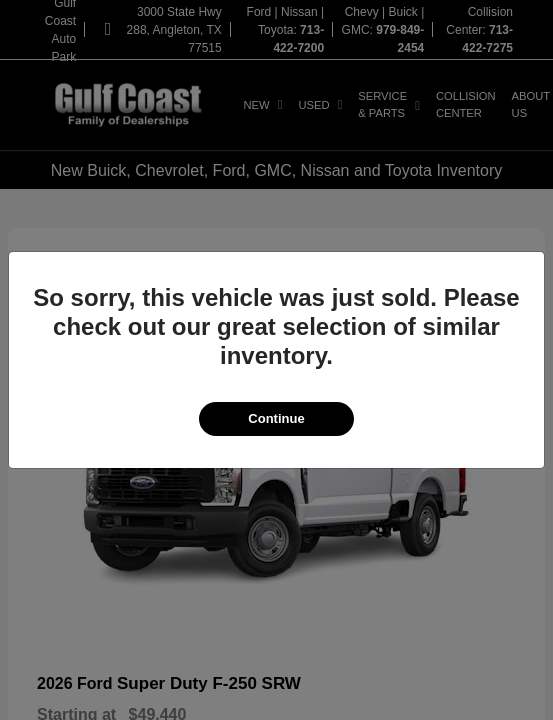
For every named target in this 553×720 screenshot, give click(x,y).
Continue (276, 418)
